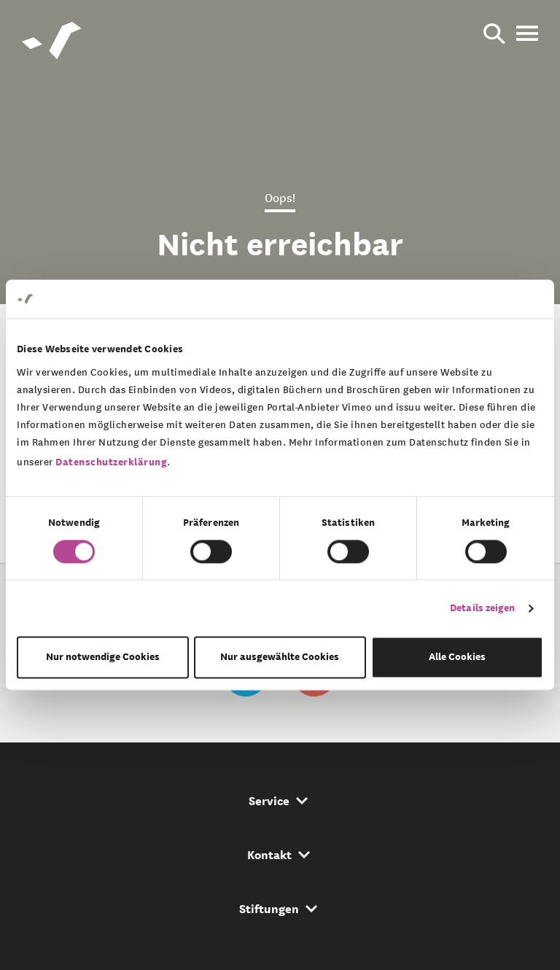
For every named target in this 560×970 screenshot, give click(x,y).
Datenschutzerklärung (111, 462)
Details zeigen (482, 608)
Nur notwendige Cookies (103, 657)
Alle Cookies (457, 657)
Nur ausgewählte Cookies (280, 657)
